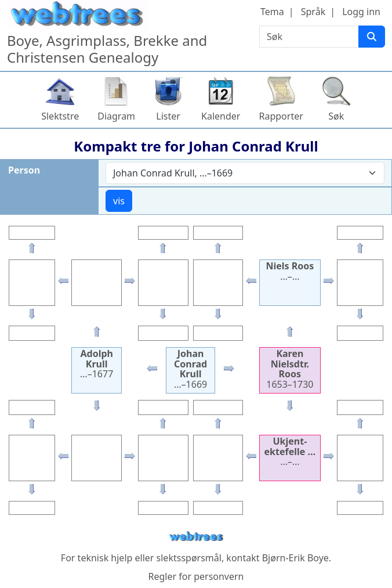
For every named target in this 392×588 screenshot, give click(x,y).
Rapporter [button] (281, 116)
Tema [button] (272, 12)
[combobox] (245, 173)
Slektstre (60, 116)
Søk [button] (336, 116)
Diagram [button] (116, 116)
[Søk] (372, 37)
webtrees (196, 537)
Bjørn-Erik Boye (295, 558)
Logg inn (361, 12)
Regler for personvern (196, 576)
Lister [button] (168, 116)
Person (24, 170)
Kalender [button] (221, 116)
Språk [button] (313, 12)
